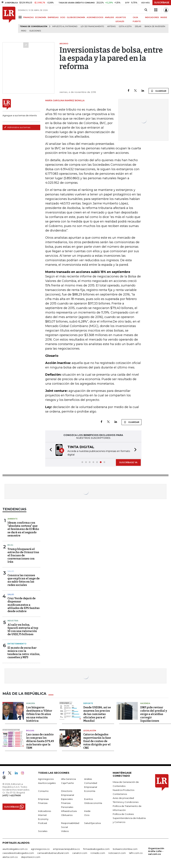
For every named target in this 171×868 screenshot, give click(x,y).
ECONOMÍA (41, 17)
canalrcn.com (80, 853)
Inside (87, 811)
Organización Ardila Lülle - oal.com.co (156, 851)
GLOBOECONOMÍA (76, 17)
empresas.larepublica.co (66, 849)
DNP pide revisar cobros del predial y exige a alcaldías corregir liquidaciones (154, 714)
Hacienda (145, 703)
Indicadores (45, 811)
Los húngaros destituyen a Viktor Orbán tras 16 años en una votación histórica (39, 714)
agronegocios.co (40, 849)
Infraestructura (69, 811)
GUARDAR (159, 91)
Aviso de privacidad (123, 798)
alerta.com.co (10, 857)
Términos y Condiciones (126, 802)
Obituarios (67, 815)
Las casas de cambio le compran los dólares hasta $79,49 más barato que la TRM (40, 741)
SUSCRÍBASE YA (128, 462)
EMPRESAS (53, 17)
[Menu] (21, 17)
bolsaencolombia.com (125, 849)
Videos (65, 831)
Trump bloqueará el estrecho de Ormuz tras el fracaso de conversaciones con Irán (23, 556)
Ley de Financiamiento (92, 26)
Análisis (88, 779)
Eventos (89, 799)
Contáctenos (120, 794)
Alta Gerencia (68, 779)
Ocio (87, 815)
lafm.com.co (136, 853)
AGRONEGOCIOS (95, 17)
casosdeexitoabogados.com (18, 853)
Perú (24, 31)
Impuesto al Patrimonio (65, 26)
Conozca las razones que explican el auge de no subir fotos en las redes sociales (24, 580)
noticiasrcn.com (117, 853)
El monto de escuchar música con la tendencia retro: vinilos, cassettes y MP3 (24, 653)
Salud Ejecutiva (92, 823)
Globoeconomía (93, 803)
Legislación (90, 730)
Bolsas (30, 730)
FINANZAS (28, 17)
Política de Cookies (123, 814)
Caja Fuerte (67, 783)
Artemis (111, 26)
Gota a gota (125, 26)
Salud (11, 571)
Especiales (67, 799)
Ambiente (13, 519)
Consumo (43, 791)
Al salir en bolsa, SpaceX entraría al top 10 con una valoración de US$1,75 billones (23, 630)
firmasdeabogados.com (96, 849)
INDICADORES (152, 17)
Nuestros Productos (123, 790)
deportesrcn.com (31, 857)
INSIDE (164, 17)
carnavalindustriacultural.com (53, 853)
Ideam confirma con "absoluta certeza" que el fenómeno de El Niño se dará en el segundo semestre (23, 529)
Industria (13, 621)
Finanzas (43, 803)
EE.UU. (11, 545)
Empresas (43, 799)
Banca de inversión (155, 26)
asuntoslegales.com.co (15, 849)
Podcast (43, 823)
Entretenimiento (17, 644)
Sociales (43, 831)
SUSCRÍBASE (162, 3)
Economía (90, 791)
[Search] (146, 10)
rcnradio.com (98, 853)
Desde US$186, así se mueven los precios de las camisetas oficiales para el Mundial (97, 714)
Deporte (88, 703)
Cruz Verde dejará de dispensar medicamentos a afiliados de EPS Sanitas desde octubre (24, 605)
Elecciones (35, 31)
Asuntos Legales (47, 783)
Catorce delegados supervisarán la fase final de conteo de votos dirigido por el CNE (97, 741)
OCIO (63, 17)
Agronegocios (46, 779)
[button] (50, 450)
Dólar (138, 26)
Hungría (31, 703)
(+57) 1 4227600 (12, 795)
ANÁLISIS (109, 17)
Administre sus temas (17, 127)
